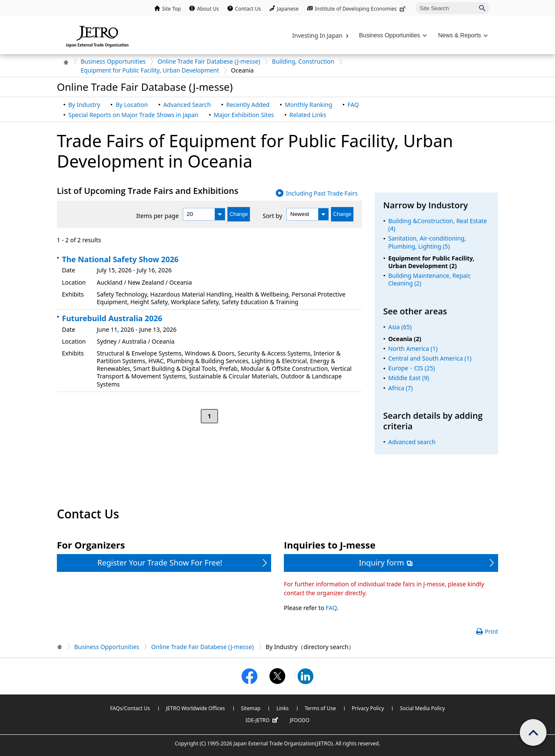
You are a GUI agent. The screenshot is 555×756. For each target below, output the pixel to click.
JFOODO (300, 720)
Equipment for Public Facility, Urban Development (150, 70)
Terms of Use (320, 708)
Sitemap (251, 708)
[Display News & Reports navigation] (462, 35)
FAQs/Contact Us (130, 708)
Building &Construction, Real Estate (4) (437, 225)
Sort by (272, 216)
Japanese (288, 9)
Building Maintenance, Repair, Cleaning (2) (430, 279)
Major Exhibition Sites (244, 115)
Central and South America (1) (430, 358)
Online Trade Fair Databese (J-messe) (209, 61)
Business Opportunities (113, 61)
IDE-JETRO (263, 720)
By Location (132, 105)
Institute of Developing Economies (361, 9)
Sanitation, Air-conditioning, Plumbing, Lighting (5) (427, 242)
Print (491, 631)
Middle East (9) (409, 378)
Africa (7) (401, 388)
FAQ (353, 105)
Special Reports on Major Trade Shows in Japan (133, 115)
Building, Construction (303, 61)
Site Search (415, 2)
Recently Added (248, 105)
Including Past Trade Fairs (322, 193)
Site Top (171, 9)
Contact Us (248, 9)
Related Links (308, 115)
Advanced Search (187, 105)
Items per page (157, 216)
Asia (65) (400, 327)
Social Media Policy (422, 708)
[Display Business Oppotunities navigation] (392, 35)
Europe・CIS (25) (412, 368)
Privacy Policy (368, 708)
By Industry (84, 105)
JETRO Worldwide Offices (195, 708)
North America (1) (413, 349)
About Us (208, 9)
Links (282, 708)
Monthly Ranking (308, 105)
